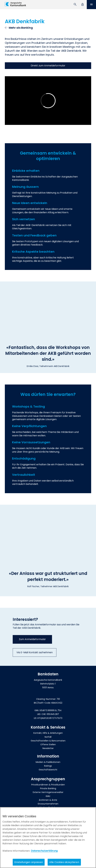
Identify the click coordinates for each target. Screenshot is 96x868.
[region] (48, 838)
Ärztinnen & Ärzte (48, 800)
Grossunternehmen (48, 804)
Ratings (48, 766)
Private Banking (48, 788)
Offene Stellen (48, 744)
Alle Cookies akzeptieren (64, 862)
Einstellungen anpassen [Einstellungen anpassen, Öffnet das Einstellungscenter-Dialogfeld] (29, 862)
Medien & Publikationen (48, 762)
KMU (48, 796)
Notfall (48, 737)
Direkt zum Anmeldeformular (48, 66)
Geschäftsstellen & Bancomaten (48, 741)
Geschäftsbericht (48, 770)
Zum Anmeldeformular (32, 639)
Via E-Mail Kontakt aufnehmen (35, 652)
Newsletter (48, 748)
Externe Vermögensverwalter (48, 792)
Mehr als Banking (21, 28)
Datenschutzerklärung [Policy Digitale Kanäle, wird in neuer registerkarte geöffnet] (44, 851)
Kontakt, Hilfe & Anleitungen (48, 733)
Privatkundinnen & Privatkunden (48, 785)
